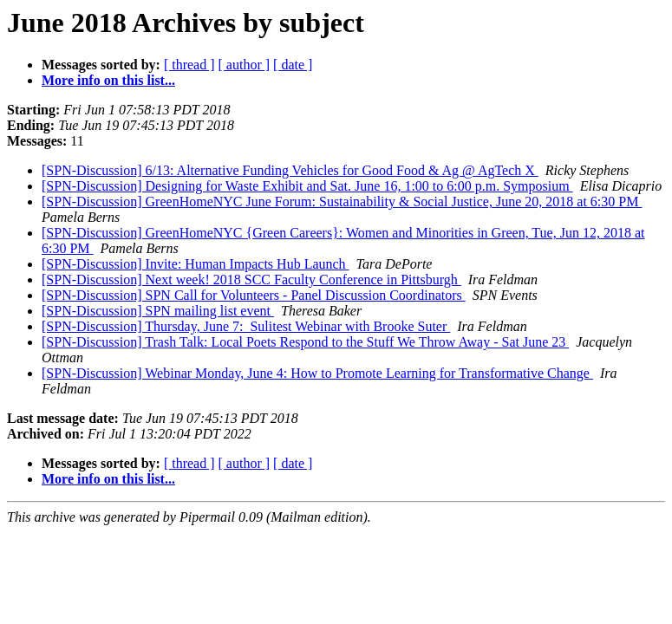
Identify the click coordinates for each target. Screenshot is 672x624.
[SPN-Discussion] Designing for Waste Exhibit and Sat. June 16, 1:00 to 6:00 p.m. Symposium (307, 186)
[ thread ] (189, 65)
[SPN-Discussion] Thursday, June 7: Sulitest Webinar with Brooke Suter (246, 326)
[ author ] (245, 65)
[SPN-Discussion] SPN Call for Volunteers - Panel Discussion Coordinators (254, 295)
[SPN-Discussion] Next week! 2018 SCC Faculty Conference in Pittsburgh (251, 279)
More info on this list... (108, 80)
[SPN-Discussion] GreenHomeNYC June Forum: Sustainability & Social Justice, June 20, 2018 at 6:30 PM (342, 201)
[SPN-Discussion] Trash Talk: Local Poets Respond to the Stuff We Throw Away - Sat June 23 (305, 342)
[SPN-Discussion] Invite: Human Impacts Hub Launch (196, 264)
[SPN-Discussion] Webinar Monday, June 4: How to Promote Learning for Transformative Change (317, 373)
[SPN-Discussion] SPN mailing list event (158, 311)
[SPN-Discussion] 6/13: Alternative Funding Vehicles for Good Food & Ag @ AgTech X (290, 170)
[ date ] (293, 65)
